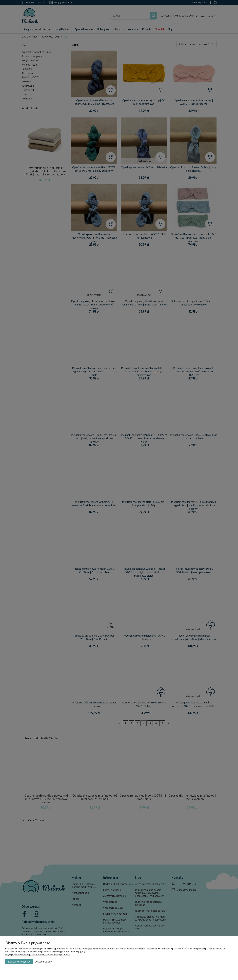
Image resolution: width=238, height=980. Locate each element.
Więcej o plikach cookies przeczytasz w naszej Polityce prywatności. (38, 955)
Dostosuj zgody (43, 961)
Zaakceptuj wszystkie (19, 961)
